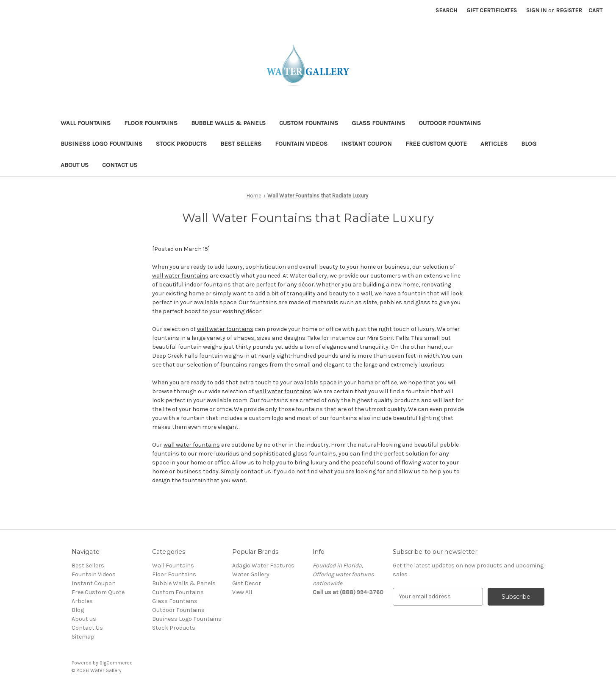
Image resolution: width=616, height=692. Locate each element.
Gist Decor (247, 583)
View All (242, 592)
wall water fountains (180, 276)
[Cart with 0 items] (595, 10)
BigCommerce (116, 663)
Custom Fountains (309, 123)
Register (569, 10)
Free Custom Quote (436, 144)
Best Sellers (241, 144)
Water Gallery (251, 574)
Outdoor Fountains (450, 123)
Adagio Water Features (263, 566)
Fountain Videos (301, 144)
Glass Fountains (378, 123)
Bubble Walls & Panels (228, 123)
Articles (494, 144)
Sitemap (83, 637)
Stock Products (181, 144)
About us (75, 165)
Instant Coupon (366, 144)
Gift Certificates (492, 10)
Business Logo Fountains (101, 144)
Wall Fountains (86, 123)
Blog (529, 144)
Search (446, 10)
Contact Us (120, 165)
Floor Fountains (151, 123)
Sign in (536, 10)
